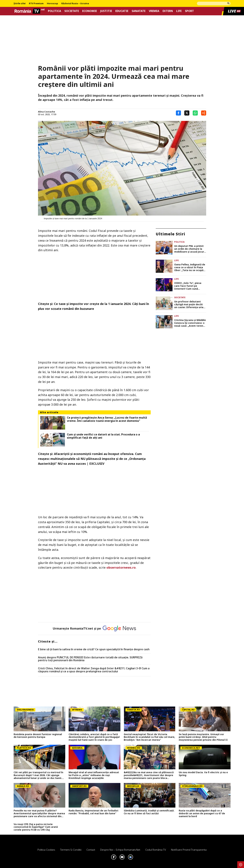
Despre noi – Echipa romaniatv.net (120, 850)
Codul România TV (156, 850)
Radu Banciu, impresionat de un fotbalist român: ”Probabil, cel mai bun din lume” (93, 812)
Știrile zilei (20, 4)
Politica (54, 11)
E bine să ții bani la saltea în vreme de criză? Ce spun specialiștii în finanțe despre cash (94, 649)
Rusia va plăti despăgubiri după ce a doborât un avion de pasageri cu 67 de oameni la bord (202, 813)
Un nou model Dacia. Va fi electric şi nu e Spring (203, 774)
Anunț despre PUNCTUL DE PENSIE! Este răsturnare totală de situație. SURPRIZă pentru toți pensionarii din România (90, 659)
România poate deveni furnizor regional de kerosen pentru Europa (38, 736)
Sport (189, 11)
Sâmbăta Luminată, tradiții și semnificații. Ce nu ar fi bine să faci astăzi (149, 812)
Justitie (106, 11)
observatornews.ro (121, 567)
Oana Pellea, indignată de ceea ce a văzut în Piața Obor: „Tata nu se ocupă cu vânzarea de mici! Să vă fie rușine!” (190, 267)
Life (179, 11)
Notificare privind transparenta (189, 850)
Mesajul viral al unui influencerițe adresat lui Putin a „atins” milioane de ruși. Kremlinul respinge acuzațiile (94, 775)
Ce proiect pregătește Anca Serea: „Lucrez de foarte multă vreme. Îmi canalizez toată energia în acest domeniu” (107, 419)
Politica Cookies (46, 850)
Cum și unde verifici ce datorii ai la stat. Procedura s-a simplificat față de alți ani (103, 436)
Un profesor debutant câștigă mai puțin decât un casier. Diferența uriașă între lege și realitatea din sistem (190, 304)
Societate (72, 11)
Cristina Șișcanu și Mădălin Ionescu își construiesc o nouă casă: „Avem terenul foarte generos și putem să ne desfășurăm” (190, 323)
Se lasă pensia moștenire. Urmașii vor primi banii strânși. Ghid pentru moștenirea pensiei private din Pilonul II (203, 737)
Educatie (122, 11)
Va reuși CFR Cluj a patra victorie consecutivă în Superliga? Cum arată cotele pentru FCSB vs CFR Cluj (36, 827)
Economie (90, 11)
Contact (91, 850)
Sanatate (139, 11)
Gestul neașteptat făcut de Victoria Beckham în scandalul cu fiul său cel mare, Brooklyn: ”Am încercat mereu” (149, 737)
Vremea (154, 11)
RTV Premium (36, 4)
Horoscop (52, 4)
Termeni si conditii (71, 850)
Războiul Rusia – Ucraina (75, 4)
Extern (168, 11)
